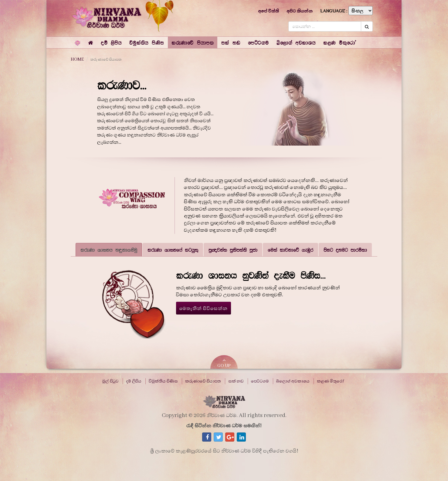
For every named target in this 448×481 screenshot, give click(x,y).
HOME (77, 59)
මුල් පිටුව (110, 381)
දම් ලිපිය (134, 381)
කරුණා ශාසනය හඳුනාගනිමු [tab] (109, 250)
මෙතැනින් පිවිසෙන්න (204, 308)
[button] (111, 42)
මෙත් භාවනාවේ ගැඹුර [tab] (290, 250)
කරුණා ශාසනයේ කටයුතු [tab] (173, 250)
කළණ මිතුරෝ (331, 381)
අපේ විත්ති (268, 11)
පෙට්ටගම (260, 381)
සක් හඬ (236, 381)
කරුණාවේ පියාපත (203, 381)
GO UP (224, 363)
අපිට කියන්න (300, 11)
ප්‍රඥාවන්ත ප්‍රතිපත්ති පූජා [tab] (233, 250)
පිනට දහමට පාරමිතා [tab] (345, 250)
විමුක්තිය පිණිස (163, 381)
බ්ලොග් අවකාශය (293, 381)
